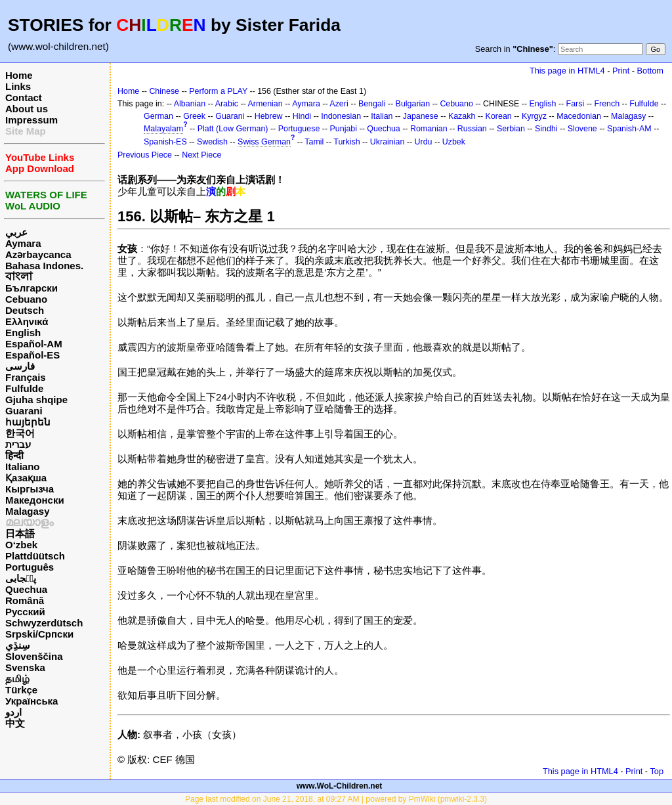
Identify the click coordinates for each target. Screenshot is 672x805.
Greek (194, 116)
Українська (31, 701)
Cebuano (26, 299)
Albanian (190, 104)
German (158, 116)
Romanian (429, 129)
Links (18, 86)
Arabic (227, 104)
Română (25, 600)
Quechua (26, 589)
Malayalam (163, 129)
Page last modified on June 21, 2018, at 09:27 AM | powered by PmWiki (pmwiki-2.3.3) (336, 799)
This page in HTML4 (567, 71)
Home (19, 75)
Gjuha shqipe (36, 400)
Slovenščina (34, 656)
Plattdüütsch (35, 556)
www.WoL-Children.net (340, 786)
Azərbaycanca (38, 254)
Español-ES (32, 355)
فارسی (20, 366)
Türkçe (21, 690)
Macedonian (579, 116)
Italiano (23, 467)
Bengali (372, 104)
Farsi (576, 104)
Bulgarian (413, 104)
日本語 (20, 533)
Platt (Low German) (233, 129)
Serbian (511, 129)
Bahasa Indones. (44, 266)
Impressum (31, 120)
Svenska (25, 667)
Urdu (424, 142)
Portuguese (299, 129)
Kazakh (462, 116)
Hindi (302, 116)
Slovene (582, 129)
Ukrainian (388, 142)
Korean (499, 116)
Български (31, 288)
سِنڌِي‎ (18, 645)
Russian (472, 129)
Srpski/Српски (39, 634)
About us (27, 109)
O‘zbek (21, 545)
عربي (16, 232)
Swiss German (264, 142)
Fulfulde (24, 388)
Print (621, 71)
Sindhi (546, 129)
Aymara (23, 243)
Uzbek (454, 142)
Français (26, 377)
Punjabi (344, 129)
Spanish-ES (165, 142)
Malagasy (28, 511)
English (23, 333)
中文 (15, 723)
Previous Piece (145, 155)
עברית (18, 444)
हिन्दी (14, 455)
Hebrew (269, 116)
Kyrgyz (534, 116)
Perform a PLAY (218, 91)
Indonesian (341, 116)
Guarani (24, 411)
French (607, 104)
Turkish (346, 142)
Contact (24, 98)
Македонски (35, 500)
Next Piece (201, 155)
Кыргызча (30, 489)
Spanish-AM (629, 129)
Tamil (314, 142)
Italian (382, 116)
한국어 (20, 433)
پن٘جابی (21, 578)
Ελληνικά (27, 321)
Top (657, 771)
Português (30, 567)
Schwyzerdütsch (44, 623)
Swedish (212, 142)
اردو (13, 712)
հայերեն (28, 422)
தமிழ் (17, 679)
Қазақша (26, 478)
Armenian (265, 104)
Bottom (650, 71)
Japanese (421, 116)
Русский (25, 612)
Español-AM (34, 344)
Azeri (339, 104)
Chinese (164, 91)
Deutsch (25, 310)
